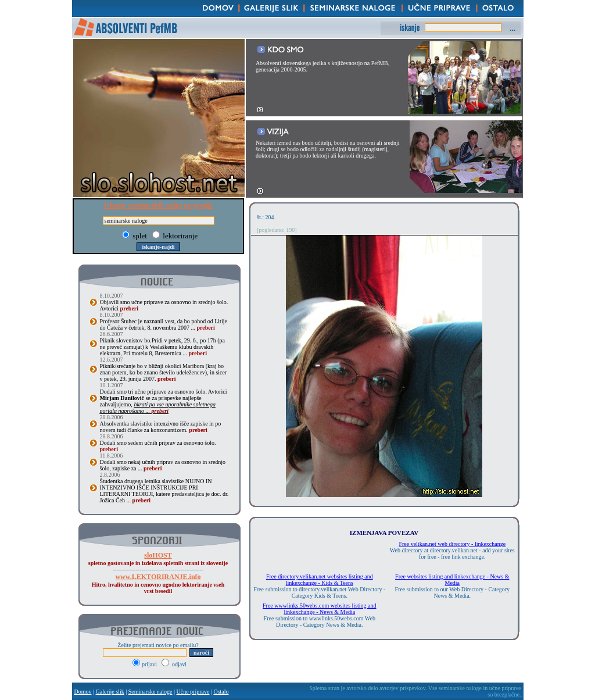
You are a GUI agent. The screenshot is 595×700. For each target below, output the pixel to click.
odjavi (174, 664)
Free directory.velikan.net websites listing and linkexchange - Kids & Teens (320, 580)
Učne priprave (193, 692)
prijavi (146, 664)
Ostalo (221, 692)
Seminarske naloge (150, 692)
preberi (129, 308)
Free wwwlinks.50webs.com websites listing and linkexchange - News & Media (320, 609)
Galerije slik (110, 692)
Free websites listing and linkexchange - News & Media (452, 580)
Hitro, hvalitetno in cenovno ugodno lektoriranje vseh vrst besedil (158, 584)
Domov (83, 692)
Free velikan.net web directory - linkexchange (452, 544)
